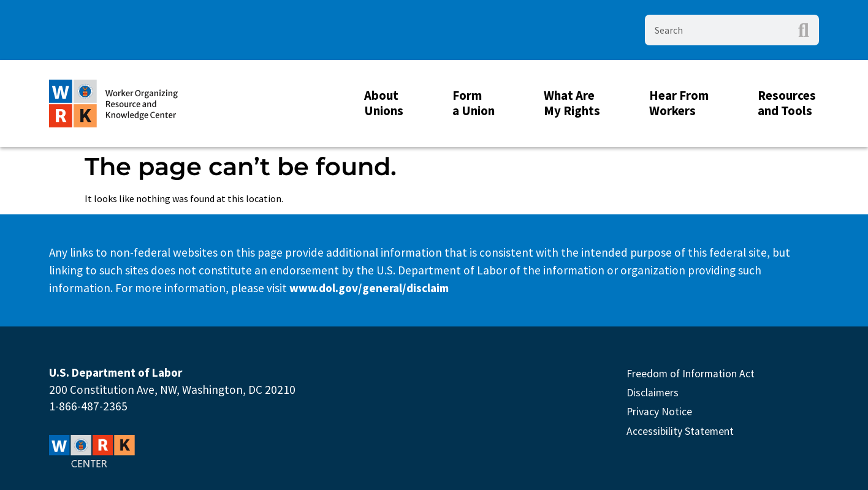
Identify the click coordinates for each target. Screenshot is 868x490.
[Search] (804, 30)
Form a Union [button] (477, 103)
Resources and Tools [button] (790, 103)
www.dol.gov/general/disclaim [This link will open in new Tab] (369, 288)
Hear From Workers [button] (682, 103)
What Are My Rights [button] (575, 103)
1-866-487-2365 (88, 406)
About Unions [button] (387, 103)
